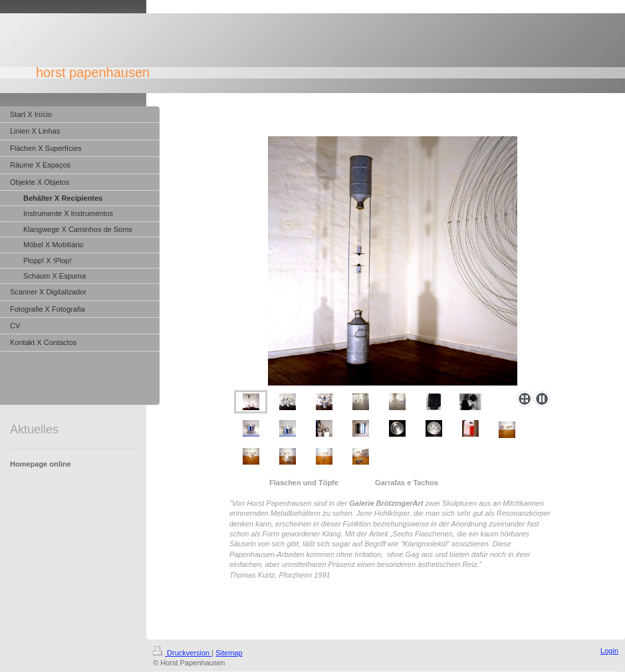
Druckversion (182, 653)
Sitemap (229, 653)
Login (609, 651)
